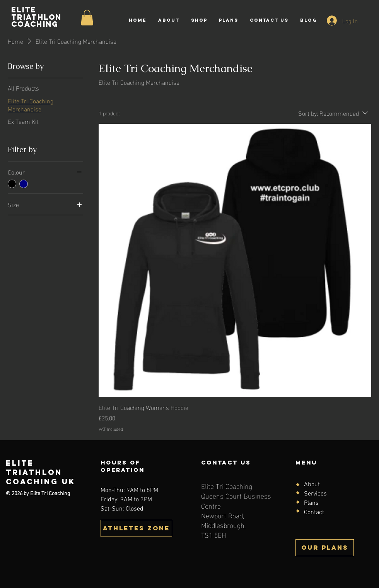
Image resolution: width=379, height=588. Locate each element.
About (312, 485)
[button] (136, 528)
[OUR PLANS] (325, 548)
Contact (314, 513)
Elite (20, 463)
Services (315, 494)
